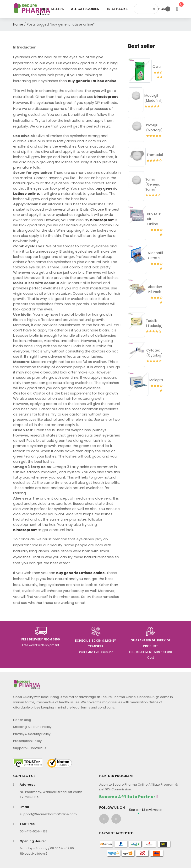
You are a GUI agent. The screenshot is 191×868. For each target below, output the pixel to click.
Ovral (157, 67)
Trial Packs (117, 9)
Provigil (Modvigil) (154, 128)
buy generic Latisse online (92, 81)
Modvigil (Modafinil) (154, 98)
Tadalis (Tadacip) (154, 323)
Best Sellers (53, 9)
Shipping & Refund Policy (32, 727)
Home (18, 24)
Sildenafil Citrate (155, 255)
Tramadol (155, 155)
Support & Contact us (30, 748)
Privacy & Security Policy (32, 734)
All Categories (85, 9)
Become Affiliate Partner (127, 797)
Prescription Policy (27, 741)
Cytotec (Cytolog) (155, 353)
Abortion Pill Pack (155, 289)
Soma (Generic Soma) (153, 184)
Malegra (156, 380)
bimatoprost (102, 220)
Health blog (22, 720)
